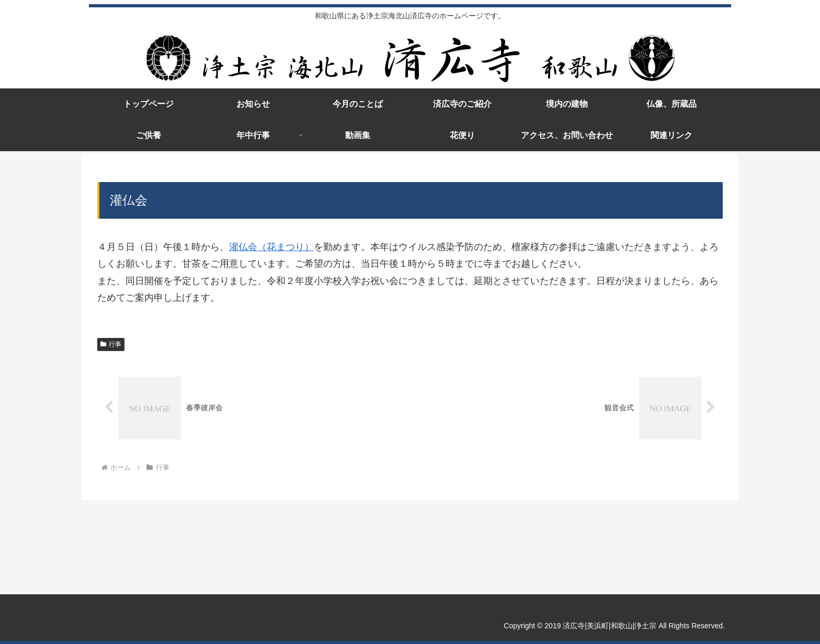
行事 (111, 344)
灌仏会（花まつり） (271, 247)
